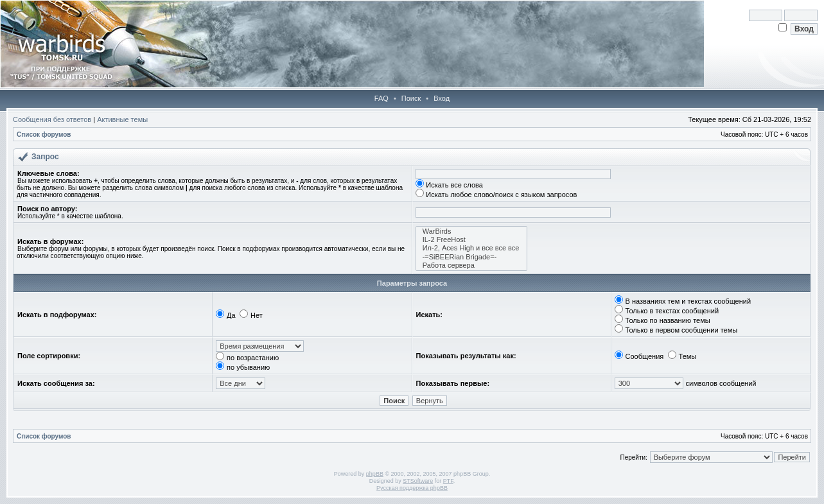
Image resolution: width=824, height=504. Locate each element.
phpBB (375, 474)
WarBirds (472, 231)
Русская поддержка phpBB (412, 488)
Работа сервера (472, 265)
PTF (448, 481)
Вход (442, 98)
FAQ (381, 98)
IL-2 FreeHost (472, 240)
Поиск (411, 98)
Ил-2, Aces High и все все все (472, 248)
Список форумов (44, 135)
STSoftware (418, 481)
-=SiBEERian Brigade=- (472, 257)
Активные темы (122, 119)
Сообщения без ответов (52, 119)
